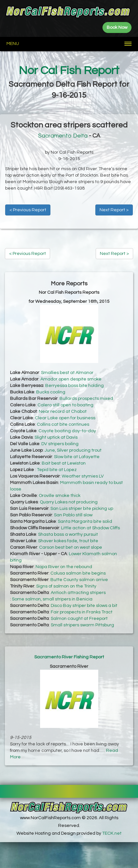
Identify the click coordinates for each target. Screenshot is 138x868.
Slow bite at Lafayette (77, 457)
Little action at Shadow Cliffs (90, 528)
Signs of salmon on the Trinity (66, 586)
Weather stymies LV (83, 476)
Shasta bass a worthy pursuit (68, 534)
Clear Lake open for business (65, 418)
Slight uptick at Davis (56, 437)
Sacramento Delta (63, 136)
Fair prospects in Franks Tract (82, 612)
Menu (13, 44)
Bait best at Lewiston (64, 463)
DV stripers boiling (60, 444)
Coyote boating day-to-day (67, 431)
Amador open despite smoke (71, 379)
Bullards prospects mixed (86, 399)
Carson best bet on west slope (71, 547)
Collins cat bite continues (63, 424)
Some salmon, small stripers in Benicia (52, 599)
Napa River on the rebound (64, 567)
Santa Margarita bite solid (85, 522)
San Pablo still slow (73, 515)
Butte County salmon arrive (79, 580)
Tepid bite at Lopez (57, 470)
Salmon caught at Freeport (79, 619)
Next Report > (114, 210)
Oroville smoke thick (60, 496)
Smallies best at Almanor (67, 373)
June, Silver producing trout (73, 450)
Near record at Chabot (63, 412)
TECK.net (112, 833)
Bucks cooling (51, 392)
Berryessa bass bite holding (74, 386)
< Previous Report (28, 210)
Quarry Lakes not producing (69, 502)
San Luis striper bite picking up (82, 509)
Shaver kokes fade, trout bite (68, 541)
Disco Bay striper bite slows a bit (84, 606)
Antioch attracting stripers (78, 593)
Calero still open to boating (65, 405)
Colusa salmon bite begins (78, 573)
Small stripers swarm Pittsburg (82, 625)
